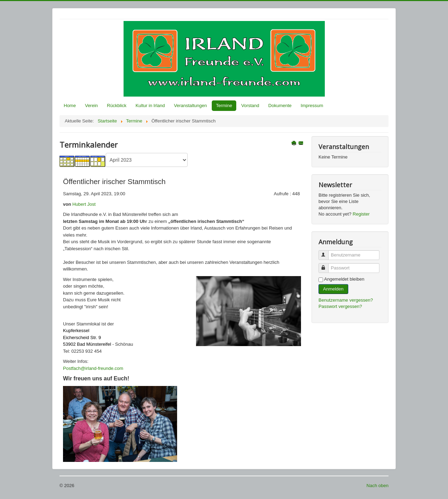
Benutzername (327, 252)
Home (70, 106)
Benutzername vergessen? (346, 300)
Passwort (327, 265)
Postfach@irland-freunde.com (93, 368)
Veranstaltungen (190, 106)
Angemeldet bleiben (344, 279)
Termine (224, 106)
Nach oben (377, 486)
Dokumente (280, 106)
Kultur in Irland (150, 106)
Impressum (312, 106)
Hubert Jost (84, 204)
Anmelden (333, 289)
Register (361, 214)
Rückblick (117, 106)
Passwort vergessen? (340, 306)
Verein (92, 106)
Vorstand (250, 106)
